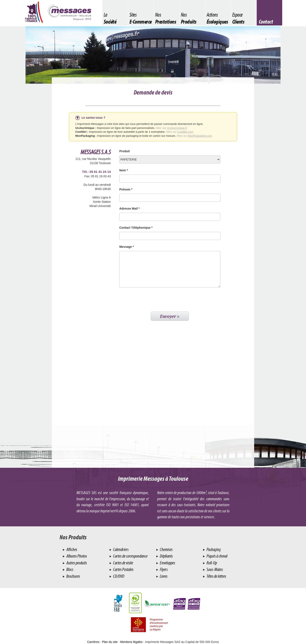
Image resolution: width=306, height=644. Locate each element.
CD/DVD (118, 576)
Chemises (166, 549)
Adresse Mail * (129, 209)
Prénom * (126, 189)
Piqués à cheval (217, 556)
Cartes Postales (123, 569)
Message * (126, 247)
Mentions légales (131, 642)
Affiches (71, 549)
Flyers (163, 569)
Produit (124, 151)
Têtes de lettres (216, 576)
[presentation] (152, 300)
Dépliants (166, 556)
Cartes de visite (123, 563)
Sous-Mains (214, 569)
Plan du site (110, 642)
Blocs (69, 569)
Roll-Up (211, 563)
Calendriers (120, 549)
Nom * (123, 170)
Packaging (213, 549)
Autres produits (76, 563)
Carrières (93, 642)
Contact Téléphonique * (136, 228)
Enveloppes (167, 563)
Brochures (73, 576)
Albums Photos (76, 556)
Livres (163, 576)
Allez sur (171, 128)
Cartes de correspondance (130, 556)
